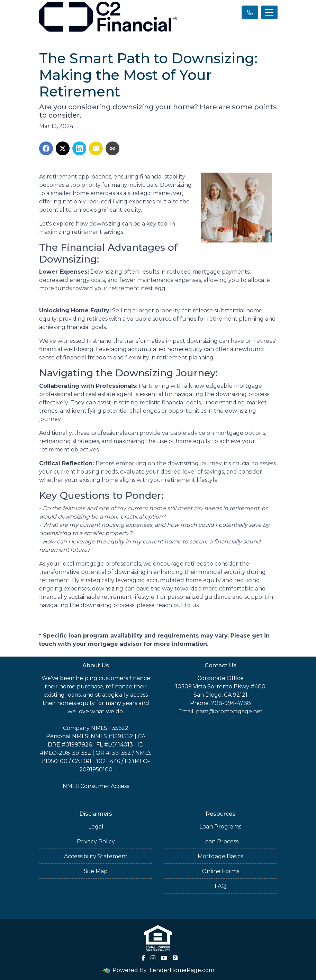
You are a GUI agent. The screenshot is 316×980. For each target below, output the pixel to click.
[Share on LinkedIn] (79, 148)
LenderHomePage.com (182, 970)
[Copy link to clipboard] (112, 148)
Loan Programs (220, 827)
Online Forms (220, 871)
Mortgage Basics (220, 856)
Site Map (96, 871)
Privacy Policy (96, 841)
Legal (96, 827)
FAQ (220, 886)
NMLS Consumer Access (96, 786)
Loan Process (220, 841)
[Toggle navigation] (269, 12)
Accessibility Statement (96, 856)
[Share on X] (63, 148)
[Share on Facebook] (46, 148)
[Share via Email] (96, 148)
